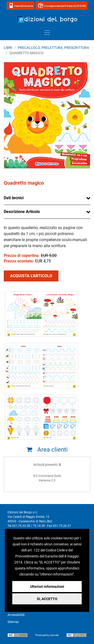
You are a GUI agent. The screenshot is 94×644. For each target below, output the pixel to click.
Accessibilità (16, 615)
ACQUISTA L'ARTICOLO (31, 276)
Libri (8, 48)
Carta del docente (24, 6)
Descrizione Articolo (22, 212)
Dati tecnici (14, 198)
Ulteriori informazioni (47, 587)
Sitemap (13, 622)
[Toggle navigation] (47, 33)
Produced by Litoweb (47, 635)
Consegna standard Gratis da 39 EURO (65, 6)
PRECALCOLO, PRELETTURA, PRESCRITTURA (53, 48)
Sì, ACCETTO (47, 599)
